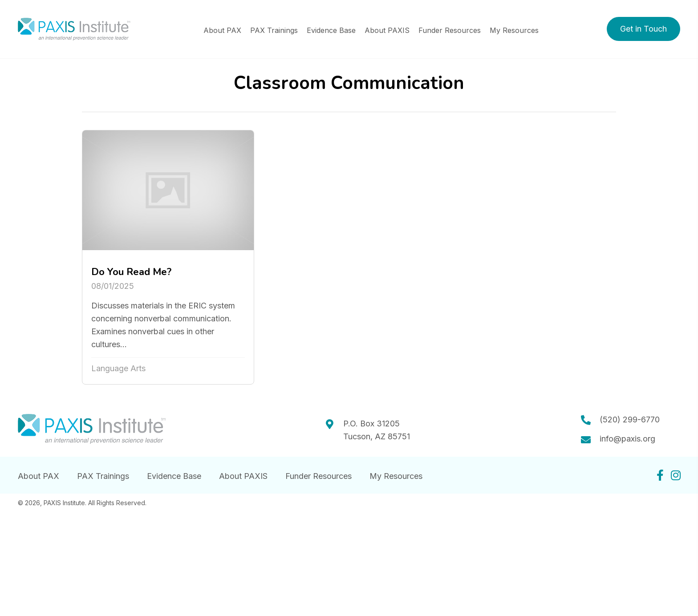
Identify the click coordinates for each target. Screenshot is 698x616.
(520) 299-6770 (630, 419)
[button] (643, 29)
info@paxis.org (627, 439)
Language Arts (118, 368)
